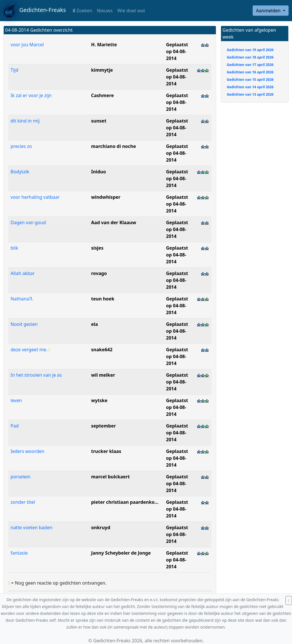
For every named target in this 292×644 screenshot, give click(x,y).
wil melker (103, 375)
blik (14, 248)
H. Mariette (104, 45)
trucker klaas (106, 451)
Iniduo (98, 172)
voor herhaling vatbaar (35, 197)
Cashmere (102, 95)
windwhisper (106, 197)
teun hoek (103, 299)
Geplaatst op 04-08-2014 (177, 51)
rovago (99, 273)
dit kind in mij (25, 121)
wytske (99, 400)
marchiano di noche (113, 146)
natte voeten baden (32, 527)
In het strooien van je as (36, 375)
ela (94, 324)
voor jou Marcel (27, 45)
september (103, 426)
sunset (99, 121)
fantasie (19, 553)
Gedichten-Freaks (35, 11)
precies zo (21, 146)
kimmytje (102, 70)
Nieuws (105, 11)
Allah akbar (23, 273)
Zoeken (82, 11)
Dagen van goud (28, 222)
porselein (21, 477)
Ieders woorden (28, 451)
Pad (15, 426)
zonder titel (23, 502)
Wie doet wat (131, 11)
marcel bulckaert (110, 477)
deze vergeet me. (30, 350)
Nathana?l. (22, 299)
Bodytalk (20, 172)
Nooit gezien (24, 324)
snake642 (102, 350)
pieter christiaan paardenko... (125, 502)
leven (16, 400)
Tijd (14, 70)
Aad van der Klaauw (113, 222)
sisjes (97, 248)
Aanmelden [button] (269, 11)
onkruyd (101, 527)
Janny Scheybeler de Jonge (121, 553)
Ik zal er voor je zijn (31, 95)
